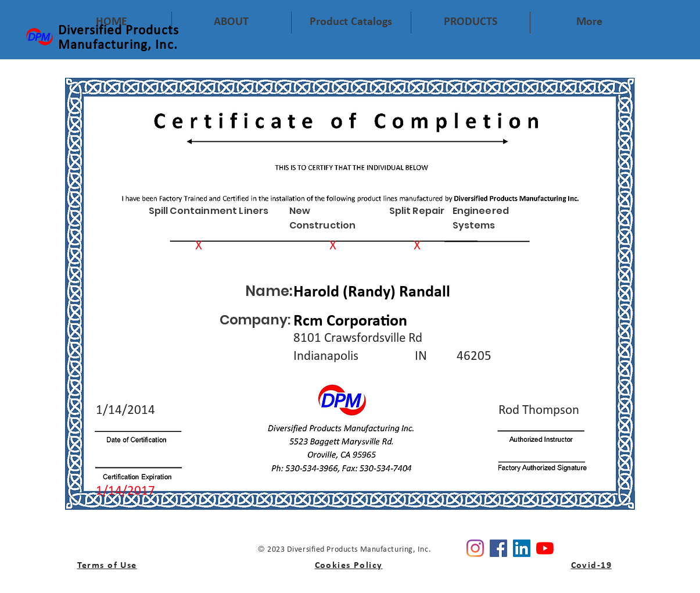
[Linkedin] (522, 548)
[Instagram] (475, 548)
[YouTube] (545, 548)
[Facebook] (498, 548)
